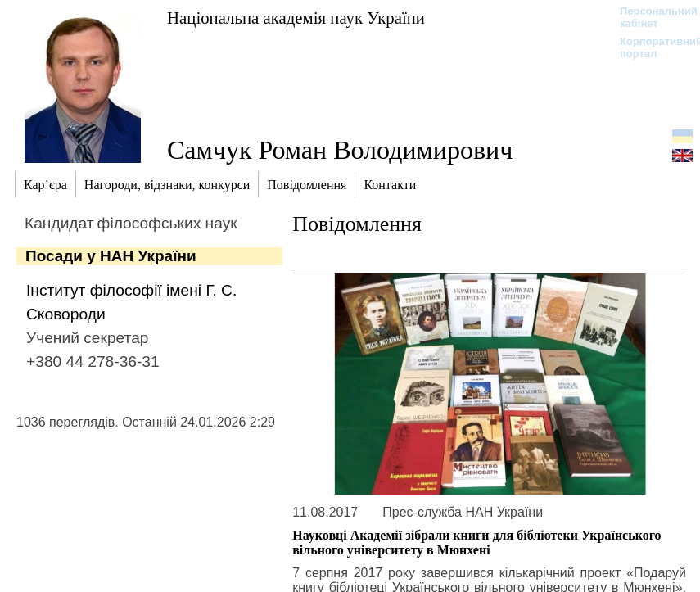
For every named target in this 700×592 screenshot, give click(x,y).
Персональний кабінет (650, 17)
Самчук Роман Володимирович (340, 150)
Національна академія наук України (296, 18)
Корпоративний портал (650, 47)
